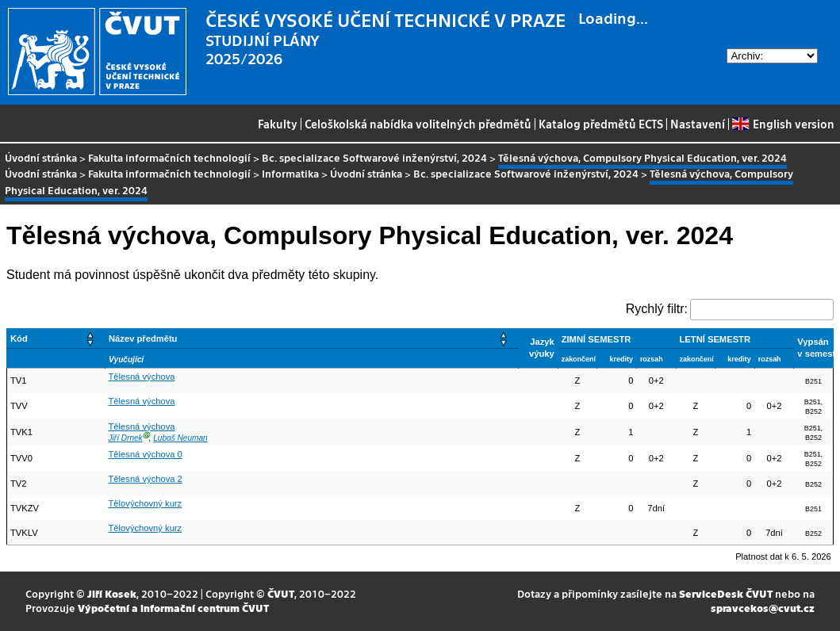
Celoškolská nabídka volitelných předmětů (418, 124)
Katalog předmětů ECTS (601, 124)
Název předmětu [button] (143, 338)
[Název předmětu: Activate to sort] (312, 338)
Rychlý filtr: (657, 309)
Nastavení (698, 124)
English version (783, 124)
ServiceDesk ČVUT (726, 593)
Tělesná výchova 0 (146, 454)
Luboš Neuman (180, 438)
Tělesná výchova (142, 377)
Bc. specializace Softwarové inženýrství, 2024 (374, 157)
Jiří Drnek (126, 438)
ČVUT (281, 593)
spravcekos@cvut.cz (763, 608)
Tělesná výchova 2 (146, 479)
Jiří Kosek (112, 593)
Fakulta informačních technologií (169, 157)
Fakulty (278, 124)
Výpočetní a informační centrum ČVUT (173, 608)
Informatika (290, 173)
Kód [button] (19, 338)
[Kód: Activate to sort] (56, 338)
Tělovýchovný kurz (146, 503)
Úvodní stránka (41, 157)
